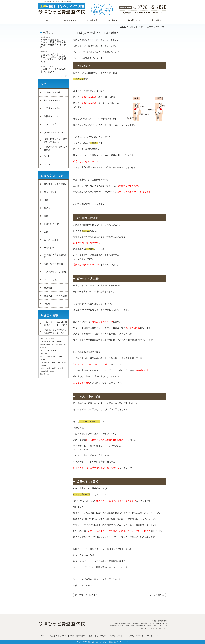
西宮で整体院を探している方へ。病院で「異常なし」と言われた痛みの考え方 (53, 58)
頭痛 (46, 216)
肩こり (47, 208)
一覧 (64, 76)
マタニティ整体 (51, 280)
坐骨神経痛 (49, 248)
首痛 (46, 232)
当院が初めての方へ (71, 20)
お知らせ (133, 27)
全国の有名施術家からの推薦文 (56, 148)
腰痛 (46, 200)
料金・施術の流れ (92, 20)
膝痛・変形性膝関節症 (55, 264)
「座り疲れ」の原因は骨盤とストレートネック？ (56, 323)
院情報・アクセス (134, 20)
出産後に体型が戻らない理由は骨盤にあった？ (56, 331)
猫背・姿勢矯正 (51, 192)
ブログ (47, 164)
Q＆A (47, 156)
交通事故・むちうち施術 (56, 296)
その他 (47, 304)
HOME (123, 27)
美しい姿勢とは (157, 595)
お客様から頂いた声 (113, 20)
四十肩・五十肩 (51, 240)
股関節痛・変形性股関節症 (56, 256)
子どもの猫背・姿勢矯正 (56, 272)
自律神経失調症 (51, 224)
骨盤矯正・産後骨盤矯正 (56, 184)
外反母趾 (48, 288)
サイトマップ (153, 636)
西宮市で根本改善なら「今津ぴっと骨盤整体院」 (102, 642)
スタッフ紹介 (50, 124)
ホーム (49, 20)
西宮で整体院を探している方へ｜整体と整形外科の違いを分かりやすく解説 (53, 43)
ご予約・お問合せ (156, 20)
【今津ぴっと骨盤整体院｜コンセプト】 (53, 70)
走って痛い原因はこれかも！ (89, 595)
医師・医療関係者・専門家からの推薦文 (56, 140)
